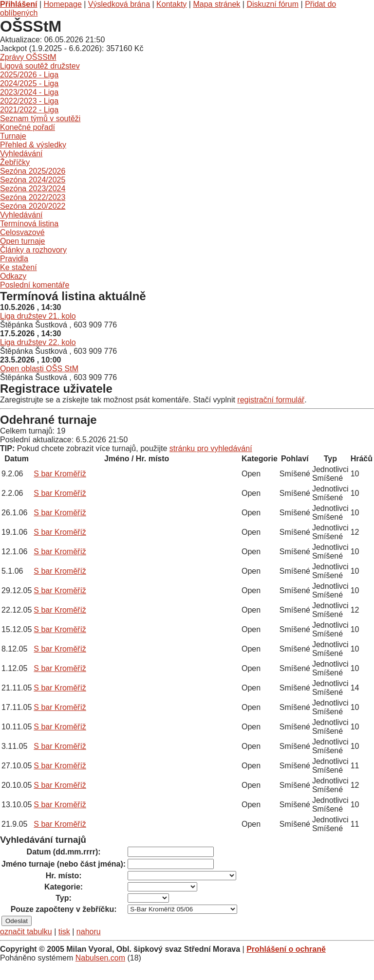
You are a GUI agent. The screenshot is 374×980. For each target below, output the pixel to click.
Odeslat (17, 921)
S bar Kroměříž (60, 474)
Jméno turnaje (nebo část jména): (64, 864)
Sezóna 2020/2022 (33, 206)
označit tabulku (26, 932)
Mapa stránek (216, 4)
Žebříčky (15, 162)
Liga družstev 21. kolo (38, 316)
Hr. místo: (64, 876)
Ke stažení (19, 267)
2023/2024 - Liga (29, 92)
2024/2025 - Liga (29, 83)
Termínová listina (29, 224)
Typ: (64, 898)
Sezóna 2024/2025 (33, 180)
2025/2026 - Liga (29, 75)
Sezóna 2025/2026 (33, 171)
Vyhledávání (21, 154)
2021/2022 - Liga (29, 110)
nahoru (89, 932)
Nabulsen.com (100, 958)
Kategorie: (64, 887)
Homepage (63, 4)
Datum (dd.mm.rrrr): (64, 852)
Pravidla (14, 259)
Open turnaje (23, 241)
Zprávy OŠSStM (28, 57)
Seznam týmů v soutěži (40, 118)
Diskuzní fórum (272, 4)
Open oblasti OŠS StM (39, 369)
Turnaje (13, 136)
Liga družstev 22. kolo (38, 342)
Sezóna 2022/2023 (33, 197)
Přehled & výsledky (33, 145)
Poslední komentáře (35, 285)
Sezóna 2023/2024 (33, 189)
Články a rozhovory (33, 250)
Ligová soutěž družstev (40, 66)
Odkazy (13, 276)
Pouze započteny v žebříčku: (64, 909)
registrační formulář (271, 400)
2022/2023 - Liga (29, 101)
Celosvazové (22, 232)
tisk (64, 932)
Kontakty (171, 4)
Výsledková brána (119, 4)
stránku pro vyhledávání (211, 448)
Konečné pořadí (28, 127)
